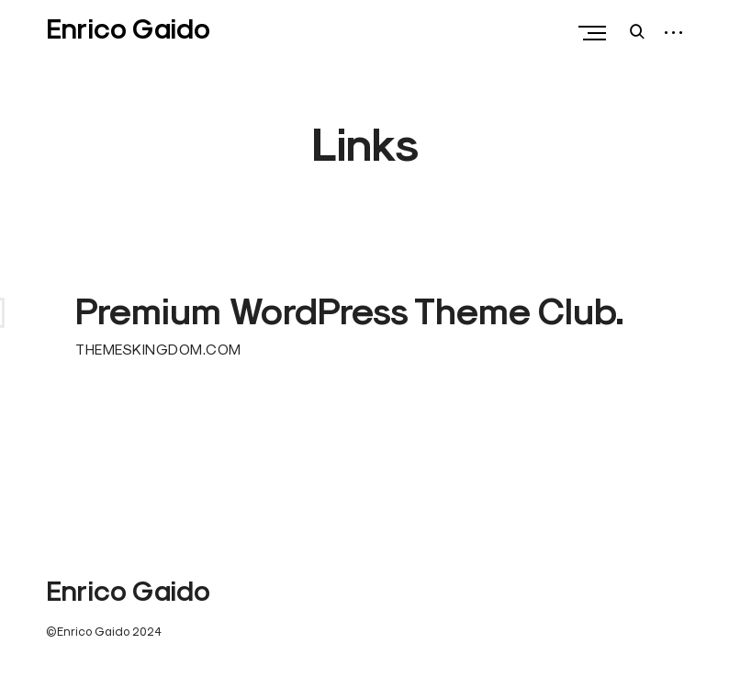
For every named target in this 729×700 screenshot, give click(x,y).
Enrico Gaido (128, 29)
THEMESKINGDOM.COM (158, 349)
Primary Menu (597, 33)
